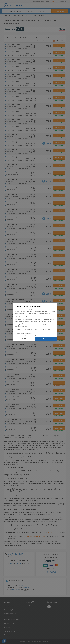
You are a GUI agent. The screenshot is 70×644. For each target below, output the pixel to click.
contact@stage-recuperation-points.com (34, 536)
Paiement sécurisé (9, 623)
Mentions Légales (9, 610)
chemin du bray (9, 144)
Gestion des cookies (10, 631)
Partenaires (7, 627)
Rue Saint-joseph (9, 377)
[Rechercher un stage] (60, 11)
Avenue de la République (12, 159)
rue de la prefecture (10, 136)
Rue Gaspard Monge (10, 46)
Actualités (28, 606)
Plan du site (7, 635)
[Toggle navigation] (66, 5)
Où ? (6, 11)
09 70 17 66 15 (55, 1)
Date (57, 41)
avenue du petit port (10, 414)
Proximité (49, 41)
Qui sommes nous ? (9, 606)
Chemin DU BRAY (10, 294)
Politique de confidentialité (11, 619)
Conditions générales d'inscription (10, 615)
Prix (63, 41)
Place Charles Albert (10, 384)
